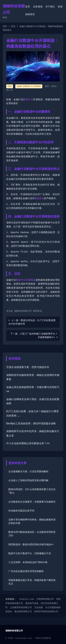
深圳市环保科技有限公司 (46, 611)
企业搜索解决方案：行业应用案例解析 (28, 471)
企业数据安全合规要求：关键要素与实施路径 (32, 502)
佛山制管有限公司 (23, 611)
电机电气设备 (32, 603)
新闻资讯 (30, 14)
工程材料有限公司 (45, 599)
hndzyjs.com (27, 599)
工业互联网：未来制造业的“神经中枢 (28, 562)
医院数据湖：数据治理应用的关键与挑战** (31, 544)
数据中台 (28, 99)
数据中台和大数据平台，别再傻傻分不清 (30, 553)
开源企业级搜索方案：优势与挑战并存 (28, 367)
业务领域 (38, 7)
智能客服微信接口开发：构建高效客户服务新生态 (32, 582)
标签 (60, 7)
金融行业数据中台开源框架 (29, 86)
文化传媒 (39, 607)
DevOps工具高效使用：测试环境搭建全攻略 (31, 424)
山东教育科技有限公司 (21, 607)
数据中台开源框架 (26, 280)
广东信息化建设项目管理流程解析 (26, 571)
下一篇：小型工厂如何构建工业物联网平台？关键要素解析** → (34, 335)
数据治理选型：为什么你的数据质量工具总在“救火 (32, 491)
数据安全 (39, 198)
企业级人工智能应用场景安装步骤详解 (28, 480)
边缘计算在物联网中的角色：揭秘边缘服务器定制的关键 (32, 521)
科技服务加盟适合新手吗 (21, 511)
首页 (28, 7)
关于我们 (50, 7)
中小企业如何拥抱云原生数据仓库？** (28, 443)
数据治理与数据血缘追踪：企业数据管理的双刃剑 (32, 534)
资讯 (13, 26)
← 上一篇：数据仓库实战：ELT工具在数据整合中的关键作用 (32, 322)
